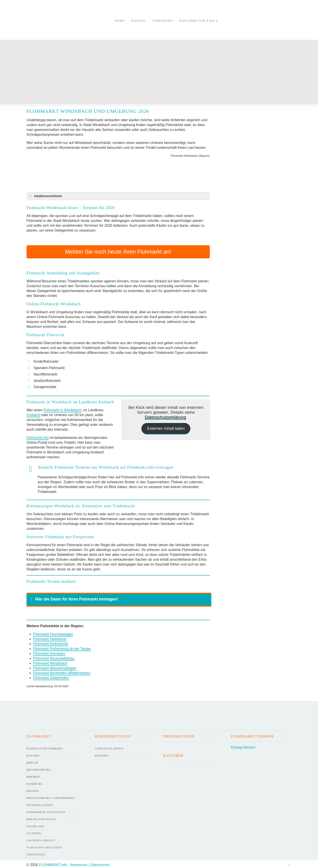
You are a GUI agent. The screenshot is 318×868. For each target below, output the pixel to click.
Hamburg (35, 782)
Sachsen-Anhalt (41, 839)
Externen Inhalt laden (166, 427)
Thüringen (36, 853)
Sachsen (34, 832)
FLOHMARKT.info (53, 863)
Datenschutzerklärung (165, 416)
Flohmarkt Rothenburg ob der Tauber (62, 647)
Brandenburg (39, 768)
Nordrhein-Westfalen (46, 810)
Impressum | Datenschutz (90, 863)
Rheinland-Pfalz (41, 818)
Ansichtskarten (109, 747)
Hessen (33, 789)
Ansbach (33, 413)
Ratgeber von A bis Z (199, 21)
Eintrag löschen (243, 746)
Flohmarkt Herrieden (49, 652)
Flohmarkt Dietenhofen (51, 676)
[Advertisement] (159, 73)
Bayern (33, 754)
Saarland (35, 825)
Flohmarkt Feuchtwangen (53, 633)
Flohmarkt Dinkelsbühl (51, 642)
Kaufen (138, 21)
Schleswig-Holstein (44, 846)
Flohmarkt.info (38, 436)
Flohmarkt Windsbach (50, 662)
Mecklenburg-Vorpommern (51, 796)
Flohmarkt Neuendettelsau (54, 657)
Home (120, 21)
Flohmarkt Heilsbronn (50, 637)
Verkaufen (162, 21)
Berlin (32, 761)
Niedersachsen (40, 803)
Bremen (33, 775)
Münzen (102, 754)
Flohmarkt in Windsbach (62, 409)
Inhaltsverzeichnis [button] (45, 196)
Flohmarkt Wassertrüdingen (55, 667)
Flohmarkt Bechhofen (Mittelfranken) (62, 671)
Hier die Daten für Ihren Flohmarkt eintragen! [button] (73, 598)
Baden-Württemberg (45, 747)
